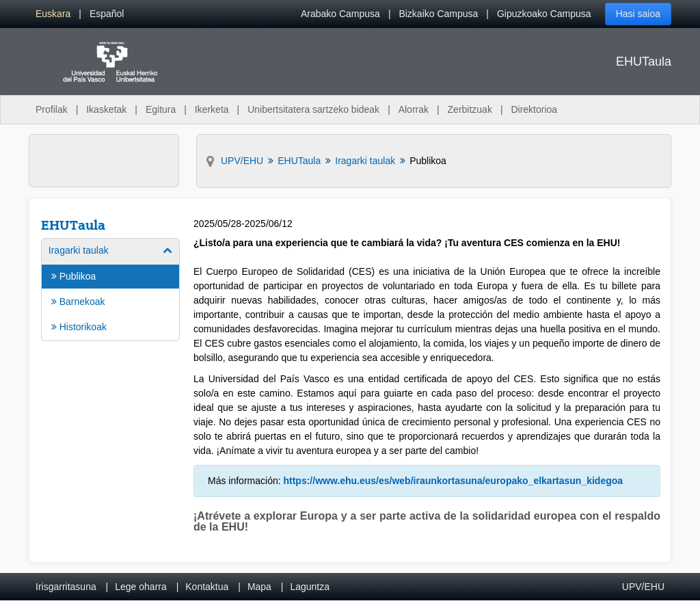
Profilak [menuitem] (52, 109)
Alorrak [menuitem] (414, 109)
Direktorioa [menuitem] (534, 109)
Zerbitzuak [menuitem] (470, 109)
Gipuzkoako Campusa (544, 14)
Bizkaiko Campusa (438, 14)
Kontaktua (207, 587)
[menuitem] (53, 14)
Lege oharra (141, 587)
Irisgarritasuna (66, 587)
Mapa (259, 587)
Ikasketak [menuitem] (106, 109)
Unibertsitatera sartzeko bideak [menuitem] (313, 109)
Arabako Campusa (340, 14)
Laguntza (310, 587)
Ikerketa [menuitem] (212, 109)
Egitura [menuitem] (161, 109)
